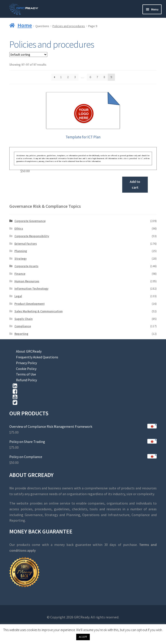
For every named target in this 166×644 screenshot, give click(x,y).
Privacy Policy (26, 363)
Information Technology (31, 289)
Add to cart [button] (135, 184)
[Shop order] (28, 55)
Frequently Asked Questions (37, 357)
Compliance (23, 326)
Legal (18, 296)
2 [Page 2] (68, 77)
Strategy (21, 258)
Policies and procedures (69, 26)
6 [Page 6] (90, 77)
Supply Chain (24, 319)
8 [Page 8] (104, 77)
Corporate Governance (30, 221)
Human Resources (27, 281)
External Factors (26, 244)
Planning (21, 251)
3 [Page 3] (75, 77)
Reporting (21, 334)
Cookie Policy (26, 369)
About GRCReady (29, 351)
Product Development (30, 304)
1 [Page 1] (61, 77)
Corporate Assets (26, 266)
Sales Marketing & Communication (39, 311)
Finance (20, 274)
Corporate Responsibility (32, 236)
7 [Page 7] (97, 77)
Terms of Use (26, 374)
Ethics (19, 228)
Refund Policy (26, 380)
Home (25, 25)
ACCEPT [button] (83, 637)
